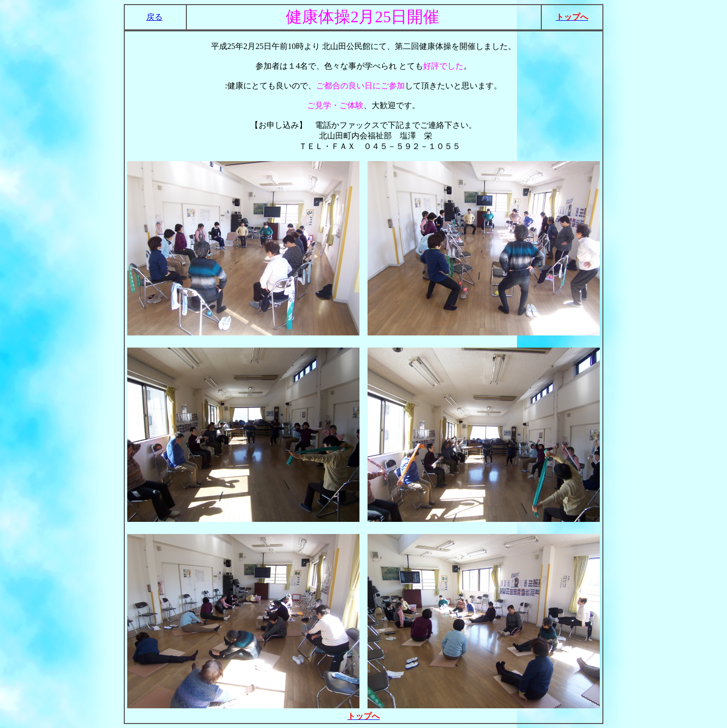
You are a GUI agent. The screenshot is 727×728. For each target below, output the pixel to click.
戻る (154, 17)
